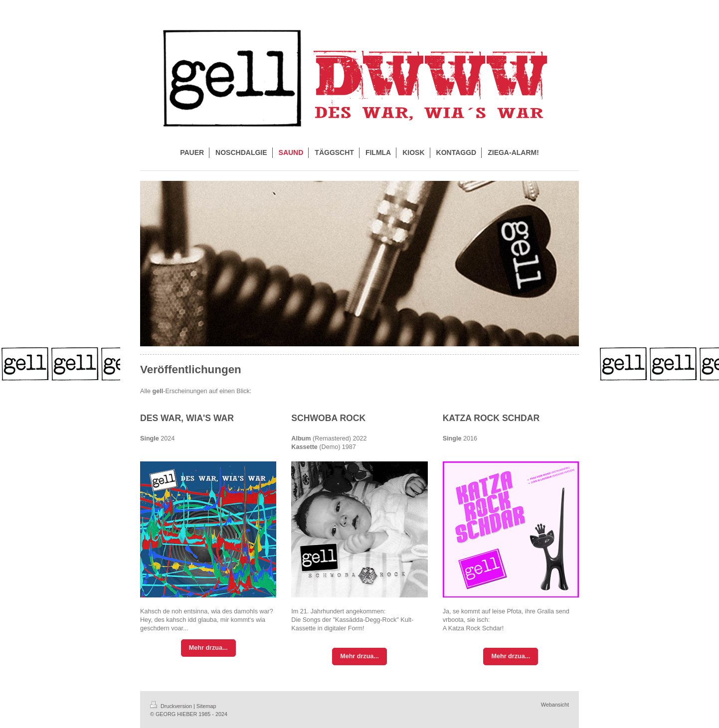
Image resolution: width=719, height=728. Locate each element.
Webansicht (555, 705)
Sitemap (206, 706)
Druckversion (172, 706)
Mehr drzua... (208, 648)
